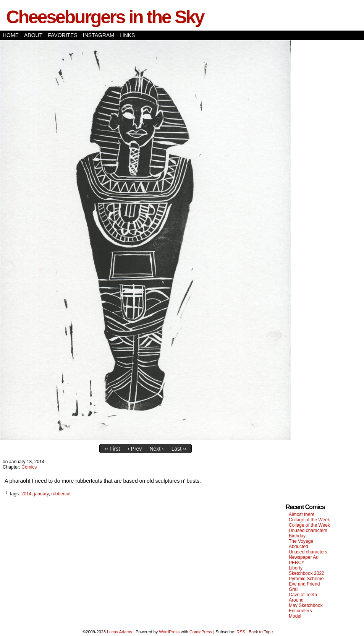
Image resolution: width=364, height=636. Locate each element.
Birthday (297, 536)
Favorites (63, 35)
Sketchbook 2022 (307, 573)
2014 (27, 494)
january (41, 494)
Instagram (99, 35)
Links (127, 35)
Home (11, 35)
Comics (29, 467)
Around (296, 600)
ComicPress (201, 632)
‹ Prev (135, 449)
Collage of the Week (309, 520)
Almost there (302, 514)
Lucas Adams (120, 632)
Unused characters (308, 531)
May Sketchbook (306, 605)
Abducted (298, 547)
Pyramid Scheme (306, 579)
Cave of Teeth (303, 595)
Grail (294, 589)
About (33, 35)
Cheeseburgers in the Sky (105, 17)
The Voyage (301, 541)
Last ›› (179, 449)
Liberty (296, 568)
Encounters (300, 611)
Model (295, 616)
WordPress (169, 632)
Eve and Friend (304, 584)
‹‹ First (112, 449)
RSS (241, 632)
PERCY (297, 563)
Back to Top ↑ (261, 632)
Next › (156, 449)
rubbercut (61, 494)
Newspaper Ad (304, 557)
